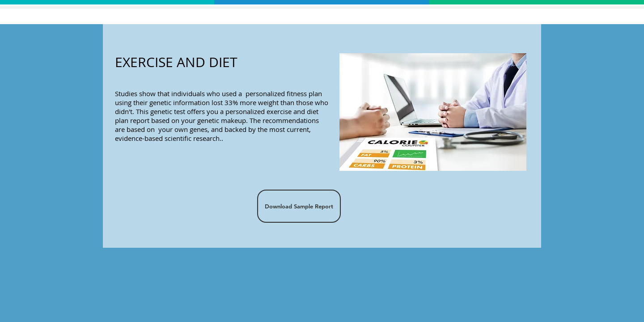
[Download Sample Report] (299, 206)
